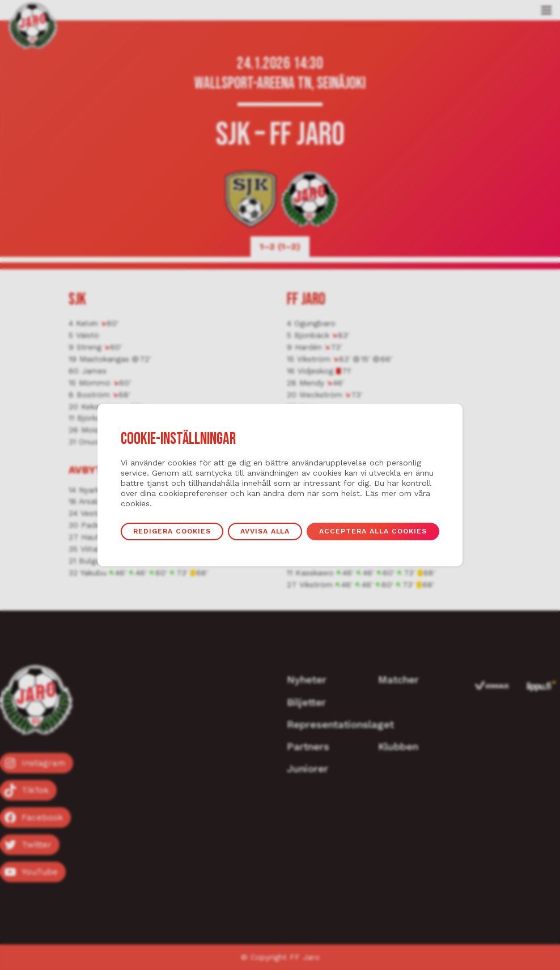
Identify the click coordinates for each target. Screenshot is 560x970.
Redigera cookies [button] (172, 531)
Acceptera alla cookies (374, 531)
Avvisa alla (265, 531)
